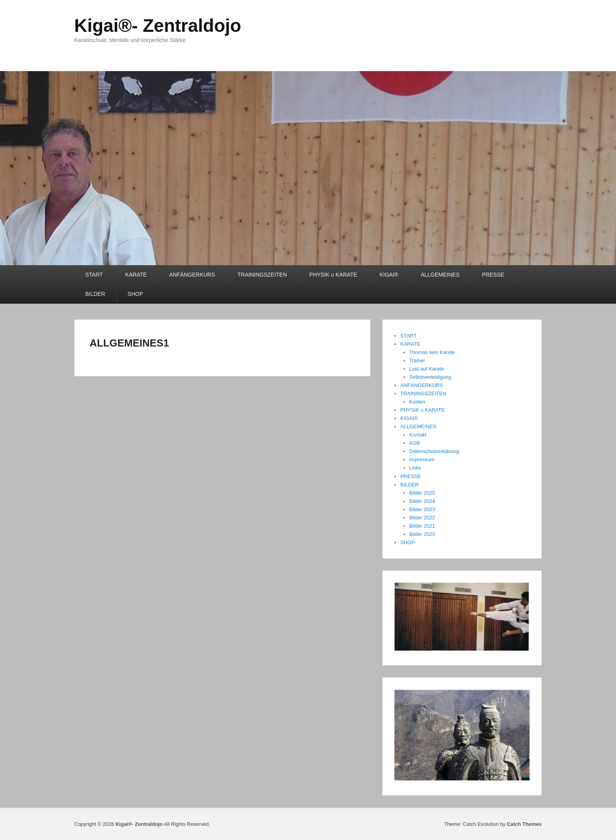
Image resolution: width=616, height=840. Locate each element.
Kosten (417, 402)
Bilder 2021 (422, 526)
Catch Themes (524, 824)
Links (415, 468)
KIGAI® (389, 275)
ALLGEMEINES (440, 275)
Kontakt (418, 435)
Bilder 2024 (422, 501)
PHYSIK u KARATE (333, 275)
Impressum (422, 459)
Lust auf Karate (427, 369)
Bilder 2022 (422, 518)
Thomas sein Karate (432, 352)
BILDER (95, 294)
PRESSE (493, 275)
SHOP (136, 294)
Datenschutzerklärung (434, 451)
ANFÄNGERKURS (192, 275)
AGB (415, 443)
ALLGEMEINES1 (129, 343)
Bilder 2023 (422, 509)
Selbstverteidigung (430, 377)
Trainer (417, 360)
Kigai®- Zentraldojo (158, 26)
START (94, 275)
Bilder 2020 (422, 534)
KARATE (136, 275)
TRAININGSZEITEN (262, 275)
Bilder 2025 (422, 493)
